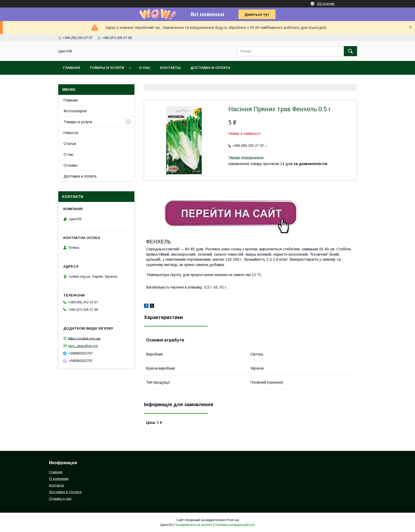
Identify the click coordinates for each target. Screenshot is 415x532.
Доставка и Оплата (65, 492)
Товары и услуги (107, 68)
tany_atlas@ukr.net (83, 346)
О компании (59, 479)
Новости (71, 133)
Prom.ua (233, 520)
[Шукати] (350, 51)
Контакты (170, 68)
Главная (71, 68)
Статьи (70, 144)
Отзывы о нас (60, 498)
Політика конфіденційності (235, 525)
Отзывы (70, 165)
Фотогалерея (75, 111)
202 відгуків (326, 4)
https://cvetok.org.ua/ (84, 338)
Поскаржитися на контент (193, 525)
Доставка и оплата (210, 68)
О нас (145, 68)
